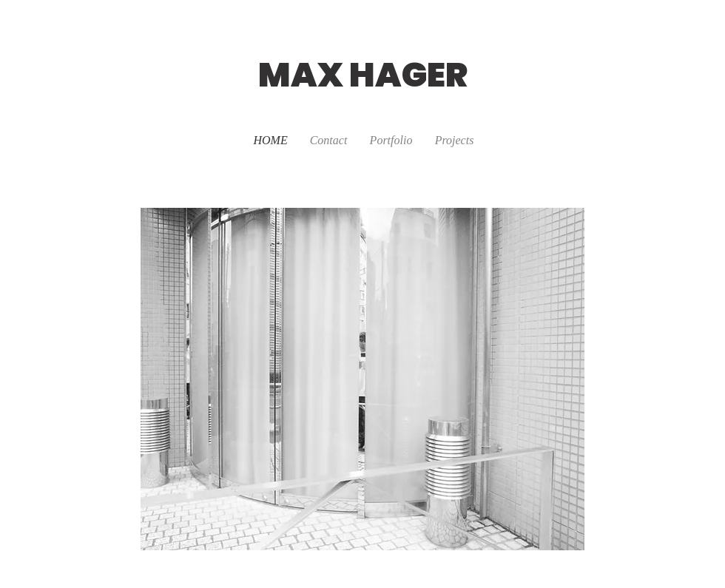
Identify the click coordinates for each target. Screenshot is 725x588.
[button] (455, 141)
